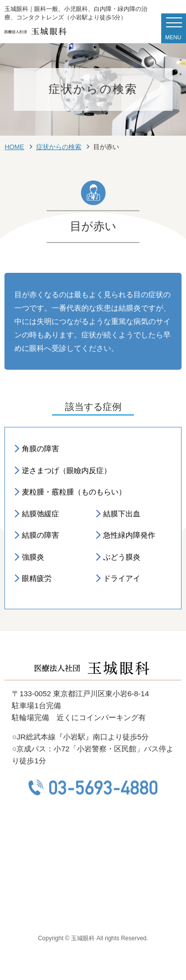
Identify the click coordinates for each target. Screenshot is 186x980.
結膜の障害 (40, 535)
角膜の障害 (40, 449)
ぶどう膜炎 (122, 557)
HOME (14, 147)
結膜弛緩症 (40, 514)
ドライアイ (122, 578)
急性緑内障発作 (129, 535)
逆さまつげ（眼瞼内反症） (66, 470)
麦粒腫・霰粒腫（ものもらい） (74, 492)
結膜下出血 (122, 514)
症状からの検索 (59, 147)
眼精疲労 (37, 578)
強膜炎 (33, 557)
